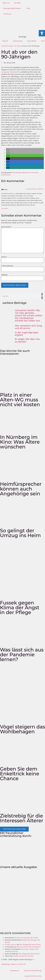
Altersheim (26, 172)
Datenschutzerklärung (33, 970)
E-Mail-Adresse (7, 266)
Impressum (15, 970)
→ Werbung (7, 14)
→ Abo (28, 8)
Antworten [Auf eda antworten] (5, 208)
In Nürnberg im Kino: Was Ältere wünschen (20, 442)
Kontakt (17, 3)
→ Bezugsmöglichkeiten (12, 8)
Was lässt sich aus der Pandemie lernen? (22, 655)
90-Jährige (17, 172)
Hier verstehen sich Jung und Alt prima (28, 327)
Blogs (11, 46)
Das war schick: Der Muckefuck (28, 947)
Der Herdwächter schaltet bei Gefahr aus (27, 319)
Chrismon (35, 172)
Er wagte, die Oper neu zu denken (27, 340)
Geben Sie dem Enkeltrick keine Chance (20, 774)
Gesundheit (32, 41)
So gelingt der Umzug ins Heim (20, 533)
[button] (8, 150)
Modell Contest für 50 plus (23, 956)
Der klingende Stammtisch (30, 945)
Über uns (6, 3)
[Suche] (42, 296)
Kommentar (6, 227)
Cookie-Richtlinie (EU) (33, 976)
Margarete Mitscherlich (10, 72)
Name (4, 257)
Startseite (4, 46)
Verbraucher (18, 41)
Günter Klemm (11, 945)
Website (4, 275)
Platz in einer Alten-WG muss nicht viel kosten (20, 400)
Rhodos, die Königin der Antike (26, 938)
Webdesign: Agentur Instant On (14, 964)
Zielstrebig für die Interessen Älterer (22, 818)
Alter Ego (17, 46)
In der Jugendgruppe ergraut (27, 334)
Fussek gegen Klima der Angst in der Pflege (20, 608)
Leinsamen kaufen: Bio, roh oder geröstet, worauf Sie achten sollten (29, 313)
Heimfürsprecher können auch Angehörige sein (21, 489)
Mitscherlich (6, 175)
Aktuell (5, 41)
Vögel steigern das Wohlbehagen (22, 729)
